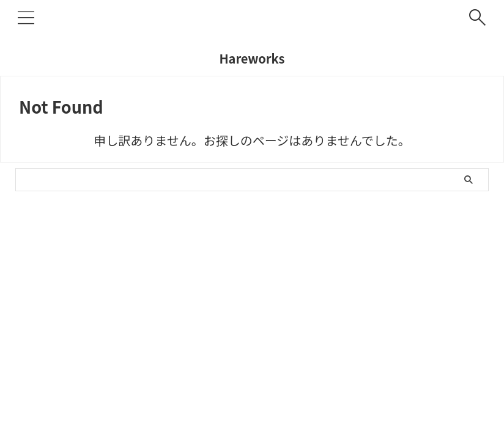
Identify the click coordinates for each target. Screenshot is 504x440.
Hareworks (252, 58)
